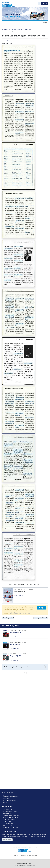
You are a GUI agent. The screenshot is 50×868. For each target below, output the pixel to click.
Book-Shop (6, 798)
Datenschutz (33, 856)
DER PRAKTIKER (8, 809)
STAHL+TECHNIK (8, 825)
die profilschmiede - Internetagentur (26, 866)
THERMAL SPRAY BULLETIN (11, 815)
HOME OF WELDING (9, 819)
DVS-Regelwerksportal (9, 800)
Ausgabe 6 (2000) (27, 29)
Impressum (24, 856)
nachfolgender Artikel (41, 618)
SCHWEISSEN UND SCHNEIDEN (9, 29)
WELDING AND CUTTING (10, 811)
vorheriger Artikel (8, 618)
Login (42, 608)
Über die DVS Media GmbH (11, 796)
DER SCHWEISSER (8, 823)
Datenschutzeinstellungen (26, 863)
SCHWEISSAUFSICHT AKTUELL (12, 817)
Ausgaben (20, 29)
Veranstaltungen (7, 41)
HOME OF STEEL (8, 821)
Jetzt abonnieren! (7, 840)
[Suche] (39, 3)
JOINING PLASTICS (8, 813)
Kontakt (17, 856)
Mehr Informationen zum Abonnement (21, 613)
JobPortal (6, 802)
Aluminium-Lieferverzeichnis (11, 827)
